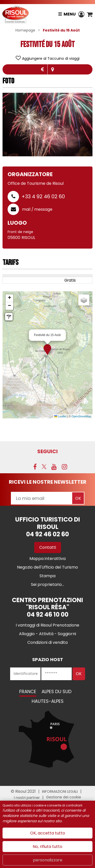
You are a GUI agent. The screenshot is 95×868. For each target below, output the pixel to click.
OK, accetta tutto (48, 833)
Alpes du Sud (56, 691)
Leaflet (60, 416)
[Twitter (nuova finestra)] (44, 467)
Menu (70, 14)
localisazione (53, 69)
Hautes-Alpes (48, 701)
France (28, 691)
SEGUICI (48, 451)
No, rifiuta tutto (48, 847)
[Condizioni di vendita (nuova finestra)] (48, 642)
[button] (90, 14)
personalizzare (48, 860)
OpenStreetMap (81, 416)
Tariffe (42, 69)
